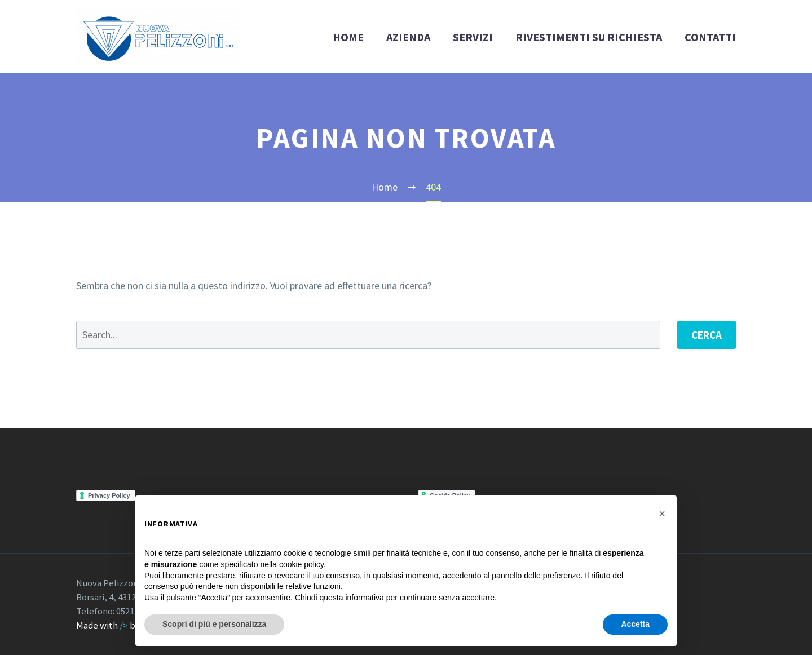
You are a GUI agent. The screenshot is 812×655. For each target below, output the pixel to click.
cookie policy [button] (301, 564)
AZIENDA (408, 37)
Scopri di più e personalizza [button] (214, 624)
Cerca (707, 335)
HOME (348, 37)
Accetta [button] (635, 624)
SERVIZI (473, 37)
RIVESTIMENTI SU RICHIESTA (589, 37)
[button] (662, 514)
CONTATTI (710, 37)
